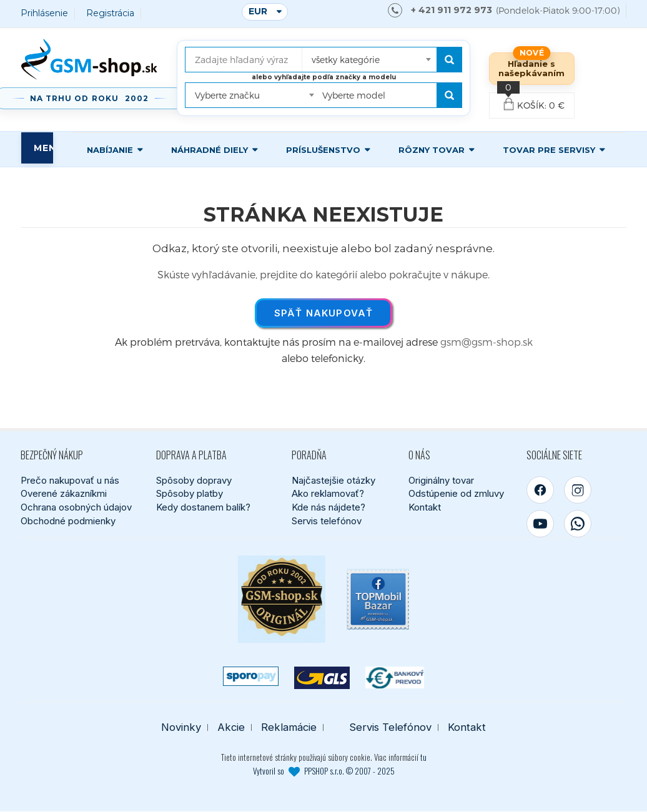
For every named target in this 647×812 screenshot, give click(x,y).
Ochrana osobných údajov (76, 507)
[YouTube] (540, 524)
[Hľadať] (449, 60)
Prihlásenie (44, 13)
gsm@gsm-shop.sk (486, 342)
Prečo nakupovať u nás (70, 480)
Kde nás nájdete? (328, 507)
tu (423, 757)
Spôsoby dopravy (194, 480)
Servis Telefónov (390, 727)
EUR (258, 11)
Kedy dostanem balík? (203, 507)
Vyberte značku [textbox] (227, 95)
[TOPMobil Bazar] (378, 599)
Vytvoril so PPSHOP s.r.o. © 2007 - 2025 (324, 771)
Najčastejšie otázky (333, 480)
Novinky (181, 727)
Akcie (231, 727)
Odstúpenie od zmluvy (456, 494)
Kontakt (425, 507)
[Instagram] (578, 490)
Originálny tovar (441, 480)
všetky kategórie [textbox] (346, 60)
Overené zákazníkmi (64, 494)
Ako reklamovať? (328, 494)
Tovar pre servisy (549, 150)
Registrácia (110, 13)
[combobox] (370, 56)
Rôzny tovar (432, 150)
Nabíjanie (110, 150)
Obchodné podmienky (68, 521)
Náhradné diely (210, 150)
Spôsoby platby (190, 494)
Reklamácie (289, 727)
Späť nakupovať (324, 313)
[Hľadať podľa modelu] (449, 95)
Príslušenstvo (323, 150)
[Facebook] (540, 490)
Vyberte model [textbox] (354, 95)
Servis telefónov (327, 521)
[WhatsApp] (578, 524)
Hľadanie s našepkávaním (531, 68)
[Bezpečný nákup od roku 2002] (282, 599)
